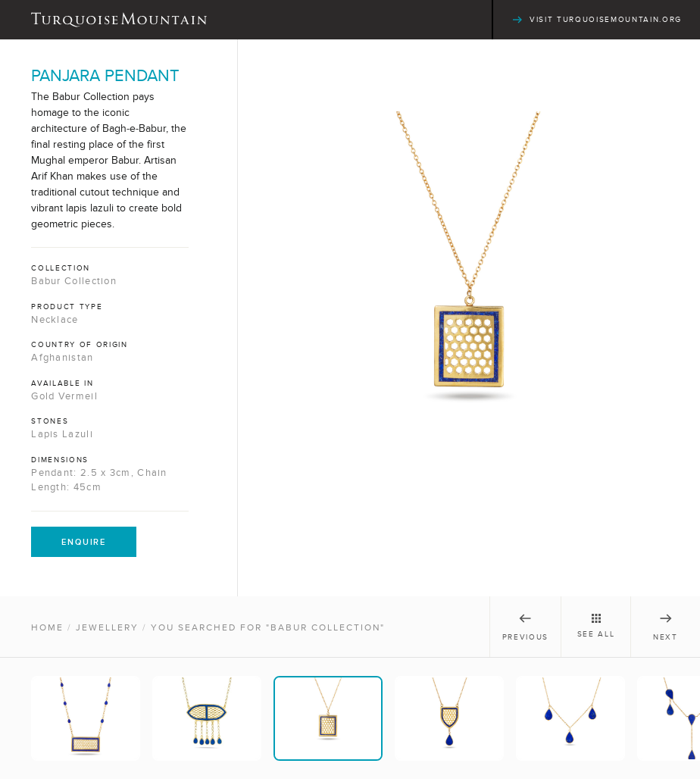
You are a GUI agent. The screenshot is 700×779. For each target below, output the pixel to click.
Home (47, 627)
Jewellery (107, 627)
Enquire (84, 542)
